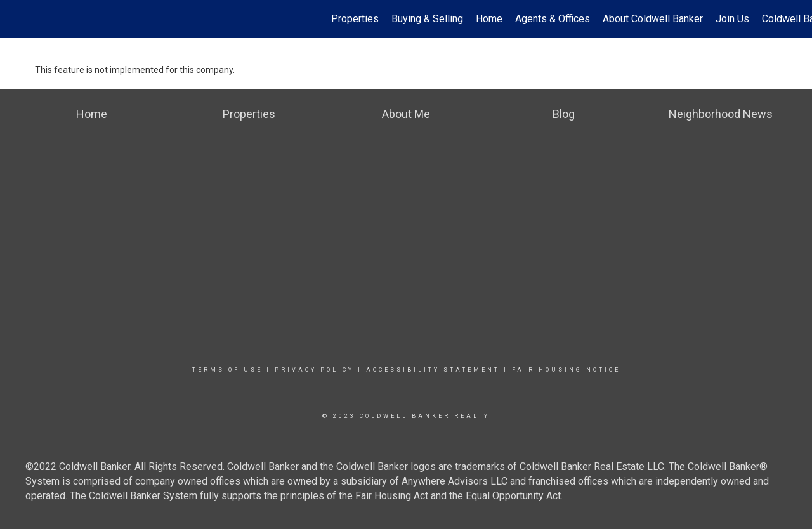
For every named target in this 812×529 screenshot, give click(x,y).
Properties (355, 19)
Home (489, 19)
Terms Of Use (227, 370)
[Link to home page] (16, 19)
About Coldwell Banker (653, 19)
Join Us (732, 19)
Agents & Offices (553, 19)
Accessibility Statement (433, 370)
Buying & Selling (427, 19)
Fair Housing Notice (566, 370)
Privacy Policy (314, 370)
